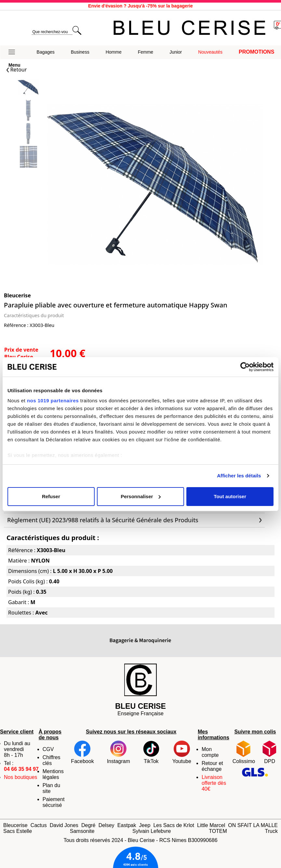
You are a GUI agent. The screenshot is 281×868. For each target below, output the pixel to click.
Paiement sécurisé (54, 802)
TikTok (151, 752)
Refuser (51, 496)
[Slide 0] (28, 88)
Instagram (119, 752)
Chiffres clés (52, 760)
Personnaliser (141, 496)
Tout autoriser (230, 496)
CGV (48, 749)
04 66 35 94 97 (21, 769)
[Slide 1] (28, 111)
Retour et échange (212, 766)
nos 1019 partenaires (53, 401)
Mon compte (210, 752)
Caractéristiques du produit (34, 315)
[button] (14, 52)
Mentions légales (53, 774)
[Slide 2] (28, 134)
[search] (52, 32)
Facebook (82, 752)
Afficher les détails (239, 476)
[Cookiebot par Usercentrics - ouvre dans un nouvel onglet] (245, 367)
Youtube (182, 752)
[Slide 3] (28, 157)
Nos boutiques (20, 777)
